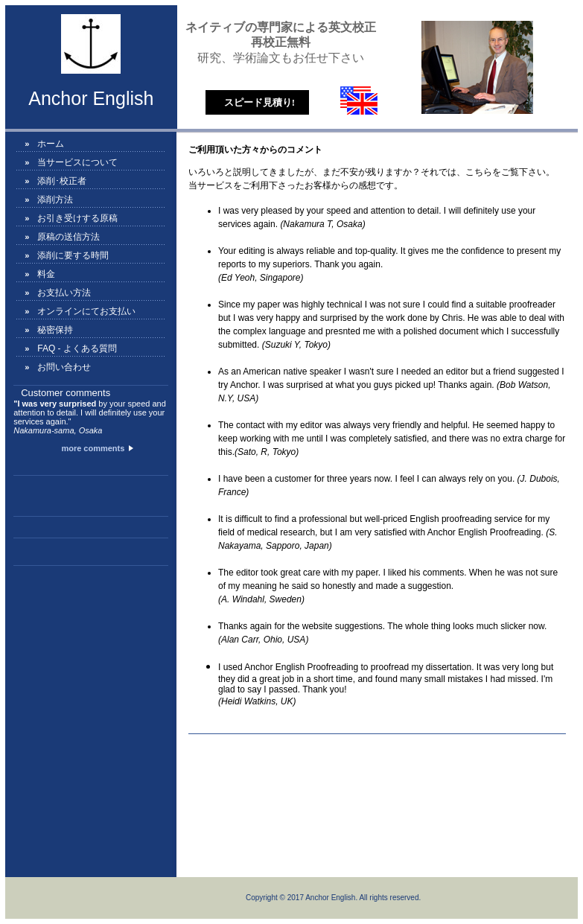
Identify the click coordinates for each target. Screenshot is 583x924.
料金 (46, 274)
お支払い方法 (64, 293)
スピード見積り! (259, 102)
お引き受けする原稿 (77, 218)
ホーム (51, 144)
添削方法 (55, 200)
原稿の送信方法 (69, 237)
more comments (96, 448)
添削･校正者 (62, 181)
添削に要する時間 (73, 255)
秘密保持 (55, 330)
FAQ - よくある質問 (77, 348)
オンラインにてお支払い (86, 311)
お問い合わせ (64, 367)
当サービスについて (77, 162)
